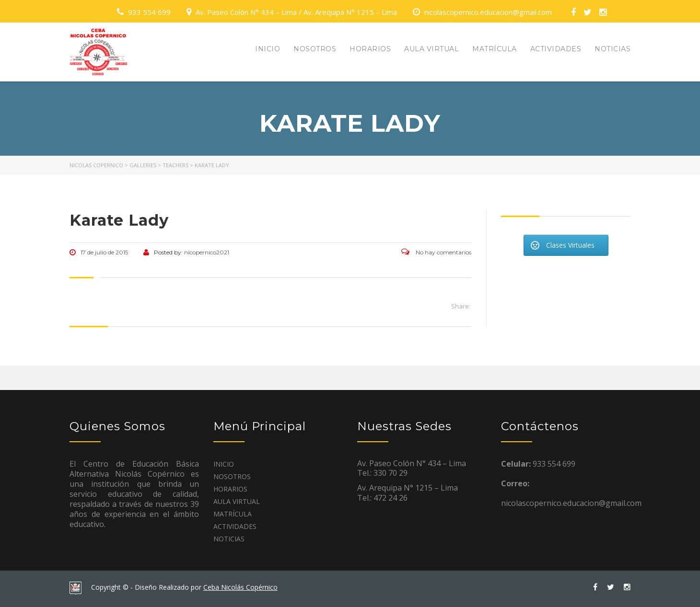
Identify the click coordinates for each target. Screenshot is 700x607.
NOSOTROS (315, 49)
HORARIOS (370, 49)
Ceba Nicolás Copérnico (240, 587)
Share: (461, 306)
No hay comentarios (436, 252)
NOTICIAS (612, 49)
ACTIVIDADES (556, 49)
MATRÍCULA (495, 49)
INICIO (268, 49)
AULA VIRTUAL (432, 49)
